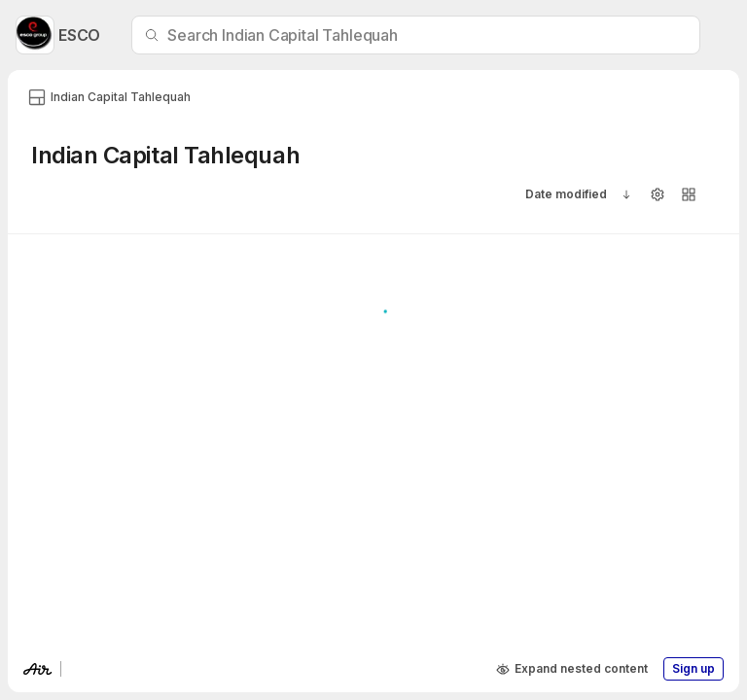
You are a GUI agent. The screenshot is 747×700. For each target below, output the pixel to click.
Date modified (566, 194)
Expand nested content (571, 669)
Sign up (694, 668)
